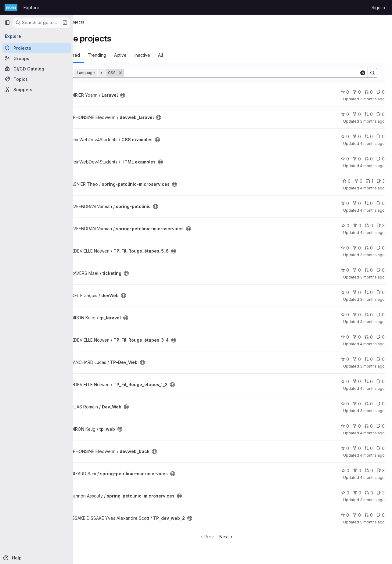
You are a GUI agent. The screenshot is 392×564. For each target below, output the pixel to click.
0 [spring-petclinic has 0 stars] (345, 203)
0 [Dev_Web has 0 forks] (357, 404)
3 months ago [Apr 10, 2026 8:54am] (372, 299)
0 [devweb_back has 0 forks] (357, 448)
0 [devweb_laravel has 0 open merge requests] (369, 114)
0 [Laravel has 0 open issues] (381, 92)
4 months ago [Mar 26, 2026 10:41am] (372, 166)
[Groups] (37, 58)
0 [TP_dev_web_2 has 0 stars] (345, 515)
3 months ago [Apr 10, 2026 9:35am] (372, 322)
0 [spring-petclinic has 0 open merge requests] (369, 203)
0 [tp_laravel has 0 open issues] (381, 315)
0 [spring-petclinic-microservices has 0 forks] (358, 181)
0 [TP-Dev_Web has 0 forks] (357, 359)
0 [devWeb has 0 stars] (345, 292)
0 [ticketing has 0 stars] (345, 270)
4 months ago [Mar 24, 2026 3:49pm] (372, 233)
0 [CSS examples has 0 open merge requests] (369, 137)
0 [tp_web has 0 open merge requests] (369, 426)
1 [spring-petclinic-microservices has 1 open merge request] (370, 181)
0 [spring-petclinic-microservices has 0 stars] (346, 181)
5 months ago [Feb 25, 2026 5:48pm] (372, 522)
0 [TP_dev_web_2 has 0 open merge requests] (369, 515)
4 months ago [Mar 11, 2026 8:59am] (372, 388)
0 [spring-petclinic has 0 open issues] (381, 203)
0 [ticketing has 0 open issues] (381, 270)
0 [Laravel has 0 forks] (357, 92)
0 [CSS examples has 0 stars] (345, 137)
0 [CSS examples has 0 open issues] (381, 137)
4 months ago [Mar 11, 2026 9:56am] (372, 455)
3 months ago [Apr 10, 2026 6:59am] (372, 411)
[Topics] (37, 79)
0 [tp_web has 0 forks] (357, 426)
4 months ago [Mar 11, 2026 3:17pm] (372, 433)
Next (243, 537)
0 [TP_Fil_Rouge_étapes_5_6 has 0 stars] (345, 248)
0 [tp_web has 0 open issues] (381, 426)
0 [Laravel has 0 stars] (345, 92)
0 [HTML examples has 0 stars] (345, 159)
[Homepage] (11, 7)
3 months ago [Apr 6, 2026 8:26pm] (372, 500)
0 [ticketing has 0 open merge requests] (369, 270)
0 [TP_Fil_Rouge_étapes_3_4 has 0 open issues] (381, 337)
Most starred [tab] (98, 55)
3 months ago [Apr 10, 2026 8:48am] (372, 99)
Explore (31, 7)
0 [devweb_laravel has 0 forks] (357, 114)
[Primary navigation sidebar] (7, 23)
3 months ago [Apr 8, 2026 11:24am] (372, 366)
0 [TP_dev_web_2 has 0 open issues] (381, 515)
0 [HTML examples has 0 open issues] (381, 159)
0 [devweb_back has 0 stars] (345, 448)
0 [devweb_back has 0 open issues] (381, 448)
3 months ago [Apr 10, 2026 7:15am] (372, 255)
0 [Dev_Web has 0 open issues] (381, 404)
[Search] (258, 73)
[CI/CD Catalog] (37, 69)
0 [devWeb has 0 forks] (357, 292)
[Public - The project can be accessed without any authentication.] (155, 95)
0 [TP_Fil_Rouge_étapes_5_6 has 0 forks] (357, 248)
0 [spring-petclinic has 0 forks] (357, 203)
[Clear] (363, 73)
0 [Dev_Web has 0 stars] (345, 404)
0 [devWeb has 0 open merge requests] (369, 292)
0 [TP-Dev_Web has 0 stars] (345, 359)
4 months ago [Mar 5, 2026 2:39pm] (372, 478)
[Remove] (153, 73)
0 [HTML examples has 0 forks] (357, 159)
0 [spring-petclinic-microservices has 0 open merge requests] (369, 226)
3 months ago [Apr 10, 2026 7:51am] (372, 121)
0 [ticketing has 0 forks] (357, 270)
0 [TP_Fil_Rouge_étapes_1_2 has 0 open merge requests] (369, 381)
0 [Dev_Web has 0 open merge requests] (369, 404)
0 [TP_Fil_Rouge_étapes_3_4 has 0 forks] (357, 337)
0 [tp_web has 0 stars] (345, 426)
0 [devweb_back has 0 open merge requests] (369, 448)
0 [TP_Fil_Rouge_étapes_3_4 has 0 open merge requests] (369, 337)
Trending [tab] (129, 55)
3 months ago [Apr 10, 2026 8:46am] (372, 277)
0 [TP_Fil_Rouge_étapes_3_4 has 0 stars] (345, 337)
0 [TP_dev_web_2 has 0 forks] (357, 515)
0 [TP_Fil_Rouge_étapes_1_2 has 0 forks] (357, 381)
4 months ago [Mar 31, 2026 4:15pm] (372, 188)
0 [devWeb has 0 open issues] (381, 292)
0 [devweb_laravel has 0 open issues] (381, 114)
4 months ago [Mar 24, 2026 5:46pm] (372, 210)
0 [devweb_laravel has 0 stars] (345, 114)
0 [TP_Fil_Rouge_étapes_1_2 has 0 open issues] (381, 381)
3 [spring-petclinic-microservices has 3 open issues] (381, 181)
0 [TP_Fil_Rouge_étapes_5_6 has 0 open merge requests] (369, 248)
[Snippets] (37, 89)
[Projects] (37, 48)
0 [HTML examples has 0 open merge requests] (369, 159)
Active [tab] (152, 55)
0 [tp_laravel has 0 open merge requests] (369, 315)
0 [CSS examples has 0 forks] (357, 137)
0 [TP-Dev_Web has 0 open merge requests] (369, 359)
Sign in (378, 7)
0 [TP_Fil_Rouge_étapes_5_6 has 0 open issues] (381, 248)
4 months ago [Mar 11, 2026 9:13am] (372, 344)
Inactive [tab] (174, 55)
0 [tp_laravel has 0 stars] (345, 315)
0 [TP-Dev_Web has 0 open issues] (381, 359)
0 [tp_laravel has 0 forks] (357, 315)
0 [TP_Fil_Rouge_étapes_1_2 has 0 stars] (345, 381)
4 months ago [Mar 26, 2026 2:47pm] (372, 144)
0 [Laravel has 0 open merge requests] (369, 92)
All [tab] (193, 55)
